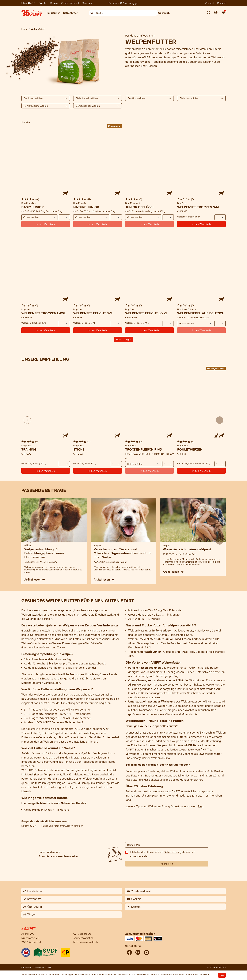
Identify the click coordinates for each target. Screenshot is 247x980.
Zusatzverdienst (70, 3)
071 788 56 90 (82, 934)
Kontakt (221, 3)
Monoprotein (114, 126)
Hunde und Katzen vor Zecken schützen (62, 826)
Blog (201, 806)
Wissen (54, 3)
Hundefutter (53, 13)
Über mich (164, 13)
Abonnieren (167, 864)
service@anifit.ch (83, 938)
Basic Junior (153, 652)
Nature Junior (164, 639)
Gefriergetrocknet (216, 368)
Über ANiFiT (28, 3)
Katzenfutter (70, 13)
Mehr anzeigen (124, 339)
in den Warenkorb (202, 224)
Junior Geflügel (162, 630)
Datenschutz (172, 852)
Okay (222, 975)
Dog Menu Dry (29, 826)
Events (42, 3)
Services (87, 3)
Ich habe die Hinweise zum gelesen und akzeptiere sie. (163, 854)
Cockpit (210, 3)
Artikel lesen (35, 580)
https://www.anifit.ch (86, 942)
